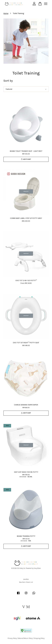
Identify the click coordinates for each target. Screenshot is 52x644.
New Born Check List (26, 582)
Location (26, 579)
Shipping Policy (39, 638)
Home (6, 13)
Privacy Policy (12, 638)
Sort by (8, 81)
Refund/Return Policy (25, 638)
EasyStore (37, 568)
